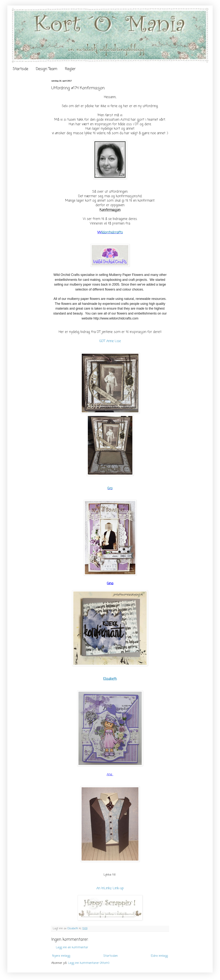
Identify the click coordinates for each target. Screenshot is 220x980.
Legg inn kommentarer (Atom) (89, 963)
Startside (21, 69)
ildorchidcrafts (112, 233)
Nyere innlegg (61, 956)
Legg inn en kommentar (72, 948)
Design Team (47, 69)
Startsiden (111, 956)
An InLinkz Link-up (110, 888)
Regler (70, 69)
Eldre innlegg (159, 956)
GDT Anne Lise (110, 341)
